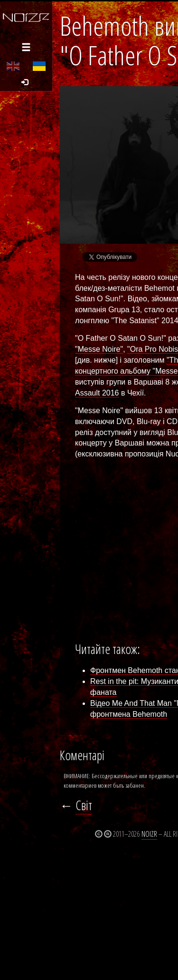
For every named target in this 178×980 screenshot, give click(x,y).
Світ (84, 805)
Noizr (149, 834)
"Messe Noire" (99, 349)
